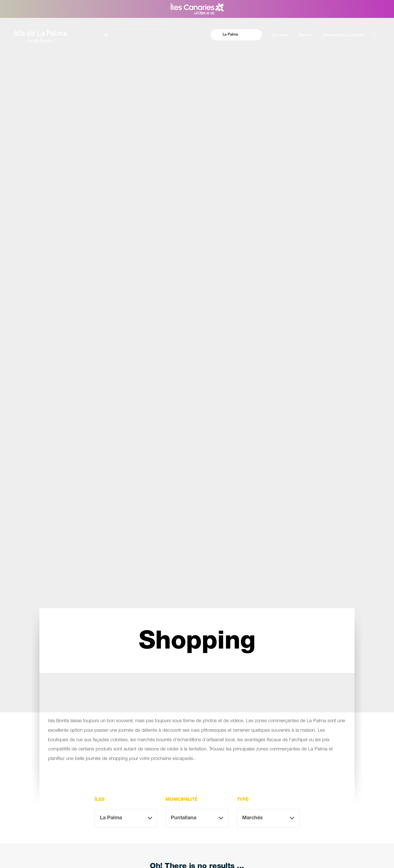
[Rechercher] (138, 35)
